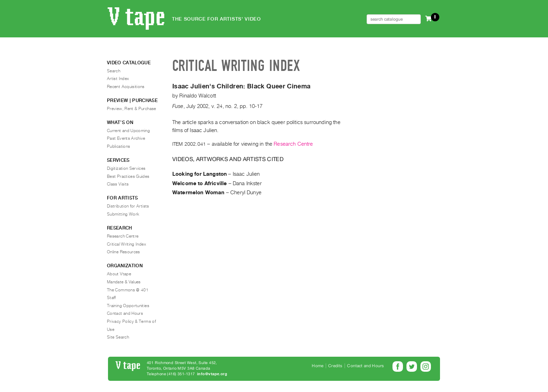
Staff (111, 298)
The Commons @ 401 (128, 290)
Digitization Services (126, 168)
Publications (118, 146)
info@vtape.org (212, 374)
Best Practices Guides (128, 176)
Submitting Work (123, 214)
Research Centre (293, 144)
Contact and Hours (125, 313)
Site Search (118, 337)
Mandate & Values (124, 282)
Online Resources (124, 252)
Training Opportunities (128, 306)
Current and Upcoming (128, 131)
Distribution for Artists (128, 206)
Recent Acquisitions (126, 87)
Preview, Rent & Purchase (132, 109)
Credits (335, 366)
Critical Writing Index (127, 244)
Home (318, 366)
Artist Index (118, 79)
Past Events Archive (126, 138)
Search (114, 71)
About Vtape (119, 274)
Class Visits (118, 184)
